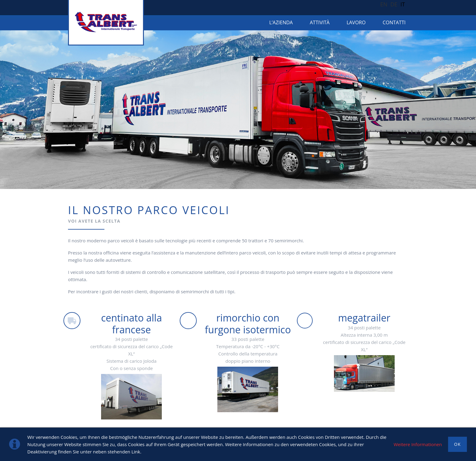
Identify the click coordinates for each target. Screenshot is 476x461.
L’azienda (281, 22)
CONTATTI (394, 22)
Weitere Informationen (418, 444)
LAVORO (356, 22)
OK (457, 444)
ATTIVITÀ (320, 22)
